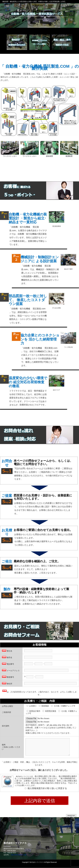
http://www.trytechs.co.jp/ (19, 855)
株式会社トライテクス (37, 862)
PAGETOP (71, 816)
